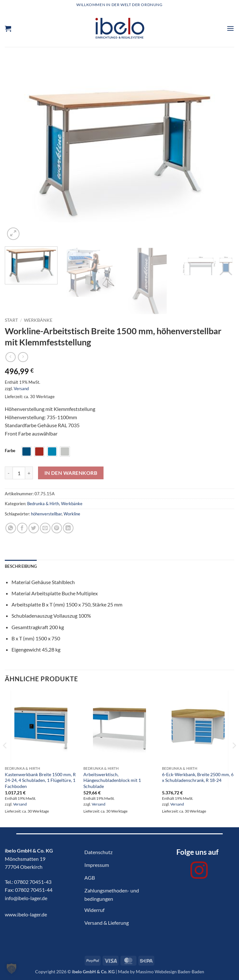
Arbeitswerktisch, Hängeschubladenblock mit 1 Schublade (112, 780)
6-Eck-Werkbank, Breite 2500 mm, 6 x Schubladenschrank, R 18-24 (198, 777)
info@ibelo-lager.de (26, 898)
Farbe (10, 451)
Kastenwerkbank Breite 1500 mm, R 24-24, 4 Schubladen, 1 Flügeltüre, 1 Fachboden (40, 780)
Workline (72, 514)
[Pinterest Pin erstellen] (57, 528)
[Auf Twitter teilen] (34, 528)
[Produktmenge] (19, 473)
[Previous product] (23, 357)
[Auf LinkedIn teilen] (68, 528)
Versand (21, 389)
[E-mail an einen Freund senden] (45, 528)
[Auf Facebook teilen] (22, 528)
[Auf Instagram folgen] (199, 872)
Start (11, 320)
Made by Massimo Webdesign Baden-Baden (161, 972)
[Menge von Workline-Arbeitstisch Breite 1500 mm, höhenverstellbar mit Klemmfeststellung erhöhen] (29, 473)
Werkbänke (38, 320)
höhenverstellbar (46, 514)
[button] (8, 28)
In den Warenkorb (71, 473)
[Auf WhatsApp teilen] (11, 528)
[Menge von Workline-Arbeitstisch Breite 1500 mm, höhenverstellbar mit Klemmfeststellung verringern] (9, 473)
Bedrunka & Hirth (43, 504)
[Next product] (10, 357)
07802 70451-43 (33, 882)
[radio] (27, 451)
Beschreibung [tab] (21, 566)
